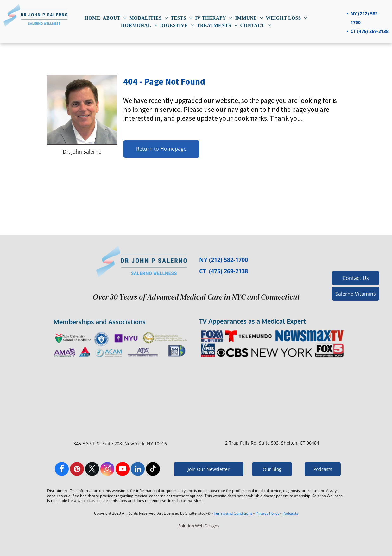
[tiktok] (153, 470)
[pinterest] (77, 470)
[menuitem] (92, 18)
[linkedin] (138, 470)
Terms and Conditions (233, 513)
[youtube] (123, 470)
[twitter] (92, 470)
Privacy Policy (267, 513)
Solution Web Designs (199, 526)
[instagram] (107, 470)
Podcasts (290, 513)
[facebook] (62, 470)
